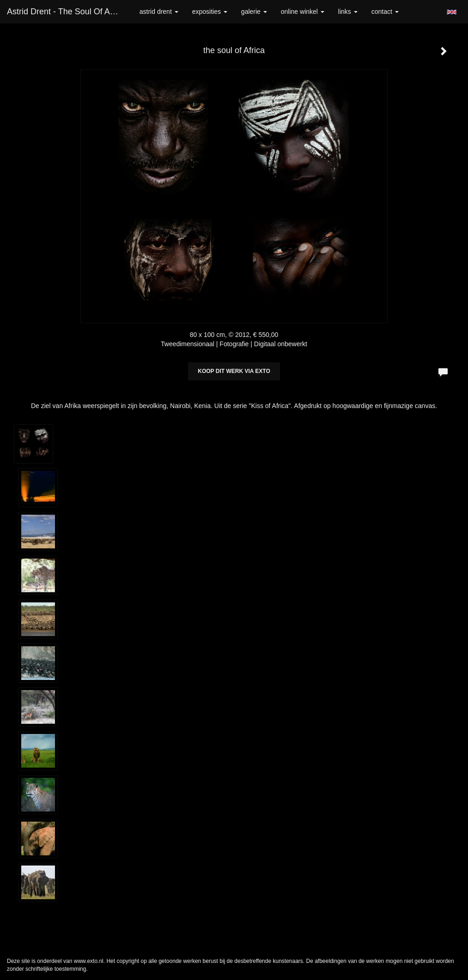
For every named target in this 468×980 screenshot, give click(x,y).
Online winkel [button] (303, 12)
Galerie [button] (254, 12)
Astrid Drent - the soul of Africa (66, 12)
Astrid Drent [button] (159, 12)
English (452, 12)
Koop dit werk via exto (234, 371)
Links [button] (348, 12)
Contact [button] (385, 12)
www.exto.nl (89, 961)
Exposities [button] (210, 12)
